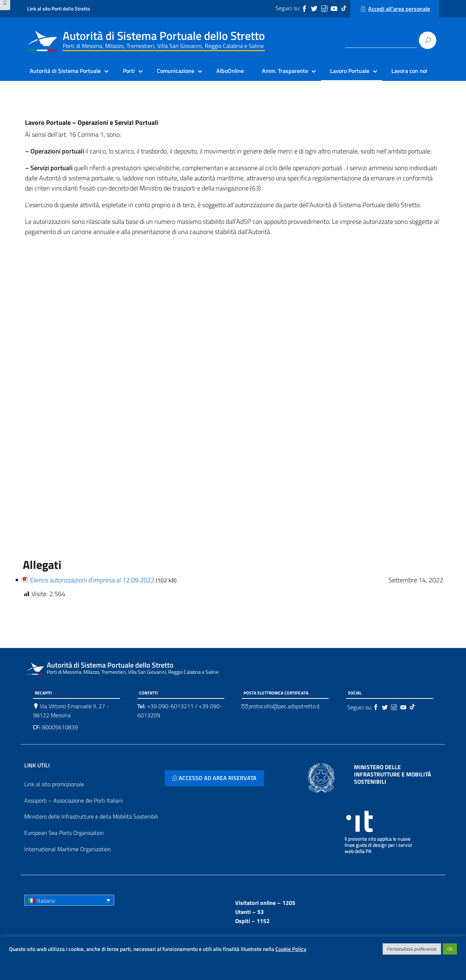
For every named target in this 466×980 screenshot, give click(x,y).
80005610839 (55, 727)
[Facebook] (305, 9)
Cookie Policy (291, 949)
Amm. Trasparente (285, 71)
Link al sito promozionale (54, 784)
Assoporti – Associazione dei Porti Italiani (74, 800)
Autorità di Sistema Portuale (65, 71)
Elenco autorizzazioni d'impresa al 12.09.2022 (92, 580)
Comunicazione (176, 71)
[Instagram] (325, 9)
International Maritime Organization (68, 849)
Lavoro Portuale (350, 71)
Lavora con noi (409, 71)
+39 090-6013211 (170, 706)
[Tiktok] (345, 9)
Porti (129, 71)
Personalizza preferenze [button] (412, 949)
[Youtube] (335, 9)
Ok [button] (450, 949)
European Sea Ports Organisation (64, 833)
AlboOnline (230, 71)
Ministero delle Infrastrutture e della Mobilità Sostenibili (91, 816)
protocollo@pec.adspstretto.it (284, 706)
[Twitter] (315, 9)
